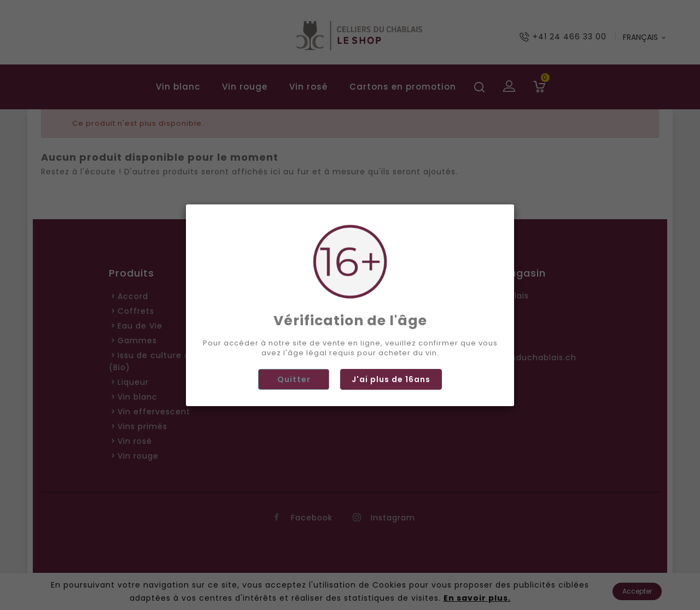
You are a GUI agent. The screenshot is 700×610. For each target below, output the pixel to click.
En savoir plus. (477, 598)
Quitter (294, 463)
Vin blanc (178, 87)
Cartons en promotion (403, 87)
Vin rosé (308, 87)
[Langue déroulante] (645, 37)
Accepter (637, 591)
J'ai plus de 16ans (391, 463)
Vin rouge (245, 87)
